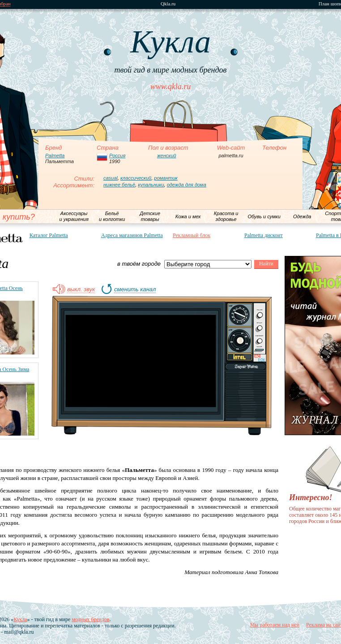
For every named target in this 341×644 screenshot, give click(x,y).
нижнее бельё (119, 185)
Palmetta (55, 156)
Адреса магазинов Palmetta (132, 235)
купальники (151, 185)
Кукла (20, 619)
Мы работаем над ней (275, 625)
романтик (166, 178)
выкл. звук (81, 290)
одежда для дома (187, 185)
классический (136, 178)
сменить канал (135, 290)
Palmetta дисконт (264, 235)
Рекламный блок (192, 235)
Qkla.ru (168, 4)
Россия (117, 156)
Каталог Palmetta (49, 235)
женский (167, 156)
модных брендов (90, 619)
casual (111, 178)
